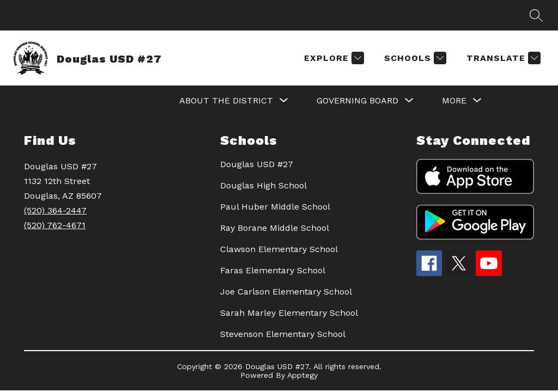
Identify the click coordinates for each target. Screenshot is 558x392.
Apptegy (302, 375)
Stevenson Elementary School (283, 334)
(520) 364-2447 (55, 210)
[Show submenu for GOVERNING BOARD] (357, 101)
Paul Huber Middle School (275, 207)
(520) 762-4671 (55, 225)
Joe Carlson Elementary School (286, 292)
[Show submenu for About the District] (226, 101)
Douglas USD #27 (257, 164)
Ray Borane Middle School (275, 228)
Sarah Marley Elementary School (289, 313)
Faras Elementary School (273, 270)
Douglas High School (263, 185)
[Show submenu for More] (454, 101)
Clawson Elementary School (279, 249)
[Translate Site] (502, 58)
